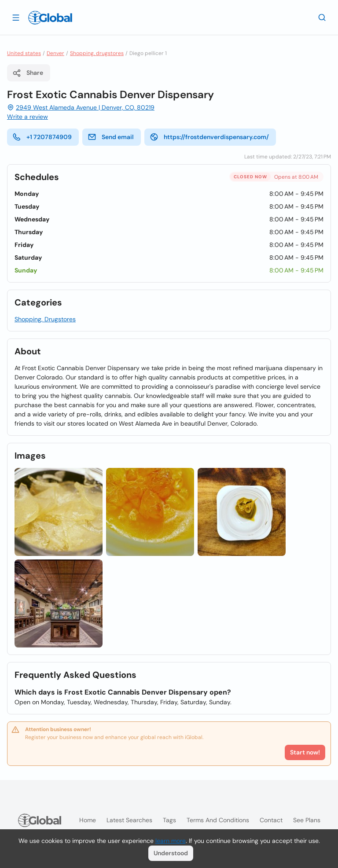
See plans (307, 820)
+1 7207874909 (42, 137)
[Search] (322, 17)
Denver (55, 53)
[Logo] (50, 18)
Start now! (305, 752)
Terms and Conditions (218, 820)
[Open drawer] (16, 17)
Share (28, 73)
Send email (111, 137)
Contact (271, 820)
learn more (171, 841)
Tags (169, 820)
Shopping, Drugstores (45, 319)
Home (88, 820)
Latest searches (129, 820)
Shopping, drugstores (97, 53)
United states (24, 53)
